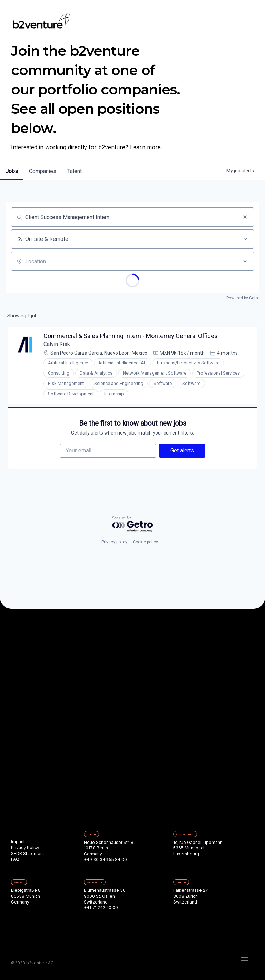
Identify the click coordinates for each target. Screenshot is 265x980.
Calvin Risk (57, 344)
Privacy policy (114, 542)
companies (43, 171)
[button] (244, 959)
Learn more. (146, 147)
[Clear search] (245, 217)
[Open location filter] (245, 261)
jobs (12, 171)
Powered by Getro (243, 298)
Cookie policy (145, 542)
